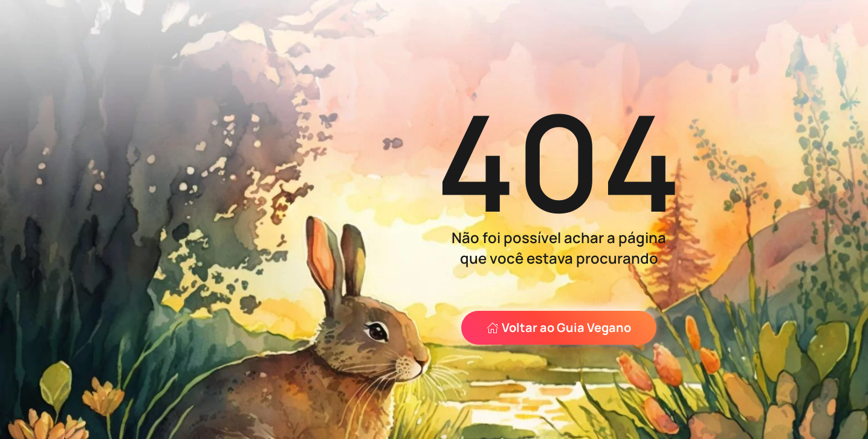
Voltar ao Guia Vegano (559, 327)
